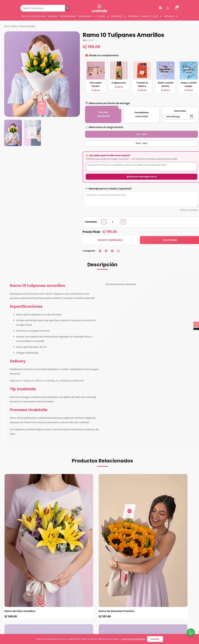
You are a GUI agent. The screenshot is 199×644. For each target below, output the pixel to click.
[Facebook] (100, 243)
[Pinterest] (113, 243)
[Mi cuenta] (168, 8)
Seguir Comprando (106, 232)
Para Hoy (103, 114)
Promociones (68, 16)
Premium (133, 16)
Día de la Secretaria (33, 16)
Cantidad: (91, 214)
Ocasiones (87, 16)
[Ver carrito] (176, 8)
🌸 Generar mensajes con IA (142, 168)
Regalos (171, 16)
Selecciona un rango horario (106, 127)
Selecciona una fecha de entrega (109, 103)
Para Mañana (142, 115)
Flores (103, 16)
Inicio (7, 26)
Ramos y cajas (151, 16)
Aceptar (155, 639)
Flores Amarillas (27, 26)
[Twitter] (107, 243)
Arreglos (119, 16)
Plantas (53, 16)
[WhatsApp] (119, 243)
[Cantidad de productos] (114, 214)
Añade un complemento (104, 55)
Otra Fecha (180, 115)
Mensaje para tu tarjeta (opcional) (110, 180)
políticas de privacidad (133, 639)
